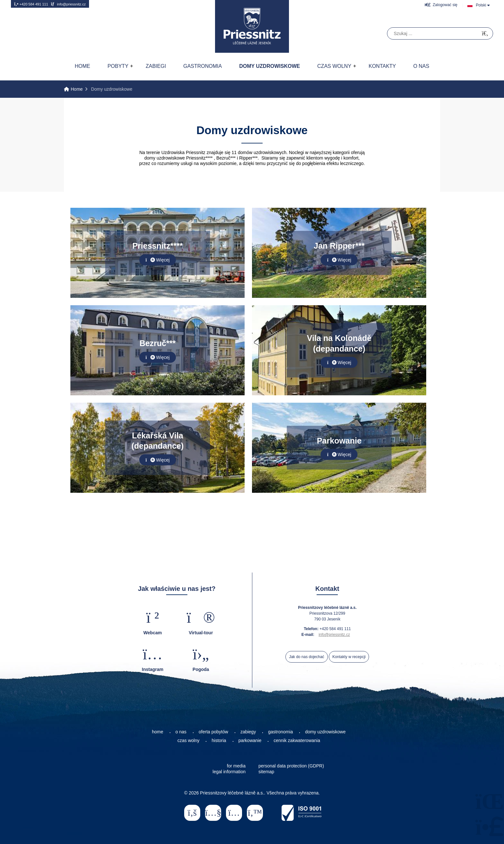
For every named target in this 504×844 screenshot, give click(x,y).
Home (252, 26)
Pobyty (118, 66)
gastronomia (280, 732)
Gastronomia (203, 66)
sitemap (266, 772)
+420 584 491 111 (31, 4)
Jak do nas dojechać (306, 657)
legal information (229, 772)
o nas (181, 732)
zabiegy (248, 732)
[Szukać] (485, 34)
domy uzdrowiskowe (325, 732)
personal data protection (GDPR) (291, 766)
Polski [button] (481, 5)
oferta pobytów (213, 732)
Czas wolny (334, 66)
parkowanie (250, 740)
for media (236, 766)
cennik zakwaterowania (297, 740)
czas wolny (188, 740)
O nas (421, 66)
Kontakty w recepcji (349, 657)
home (158, 732)
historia (219, 740)
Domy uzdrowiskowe (270, 66)
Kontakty (382, 66)
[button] (441, 5)
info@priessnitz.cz (68, 4)
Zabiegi (156, 66)
